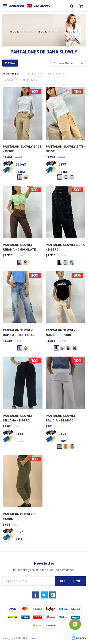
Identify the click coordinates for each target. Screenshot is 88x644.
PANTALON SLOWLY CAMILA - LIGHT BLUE (19, 332)
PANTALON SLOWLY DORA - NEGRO (65, 247)
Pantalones (54, 73)
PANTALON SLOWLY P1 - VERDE (21, 516)
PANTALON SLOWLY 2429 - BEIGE (22, 149)
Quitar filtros (29, 79)
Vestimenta (33, 73)
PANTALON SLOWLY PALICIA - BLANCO (61, 418)
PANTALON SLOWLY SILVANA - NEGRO (18, 418)
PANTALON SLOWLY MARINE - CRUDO (61, 332)
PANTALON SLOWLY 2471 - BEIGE (66, 149)
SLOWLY (8, 80)
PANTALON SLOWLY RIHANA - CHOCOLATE (19, 247)
